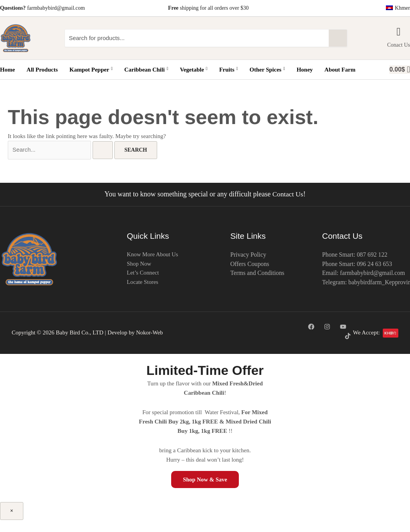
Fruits (228, 70)
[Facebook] (311, 327)
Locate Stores (143, 283)
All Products (42, 70)
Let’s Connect (143, 274)
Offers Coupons (250, 264)
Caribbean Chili (146, 70)
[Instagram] (327, 327)
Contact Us (288, 194)
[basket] (400, 70)
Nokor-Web (150, 333)
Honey (305, 70)
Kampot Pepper (91, 70)
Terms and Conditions (258, 274)
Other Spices (267, 70)
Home (7, 70)
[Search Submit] (103, 150)
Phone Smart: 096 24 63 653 (358, 264)
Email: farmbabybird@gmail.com (364, 274)
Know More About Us (153, 255)
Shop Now (139, 264)
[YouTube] (343, 327)
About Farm (340, 70)
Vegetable (194, 70)
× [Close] (12, 511)
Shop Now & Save (205, 479)
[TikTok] (348, 336)
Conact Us (399, 45)
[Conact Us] (399, 32)
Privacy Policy (249, 255)
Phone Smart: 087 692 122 (355, 255)
